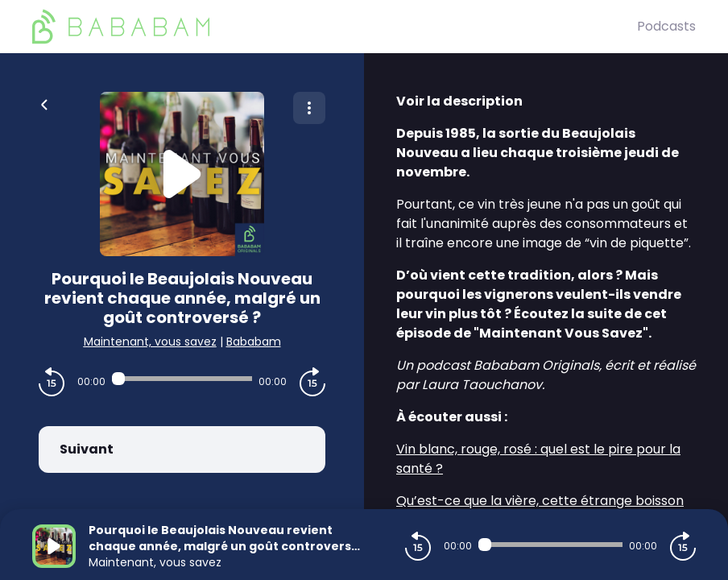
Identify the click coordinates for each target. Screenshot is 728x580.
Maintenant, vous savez (150, 342)
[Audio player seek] (182, 379)
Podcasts (666, 26)
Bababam (254, 342)
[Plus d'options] (309, 108)
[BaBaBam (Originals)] (335, 27)
